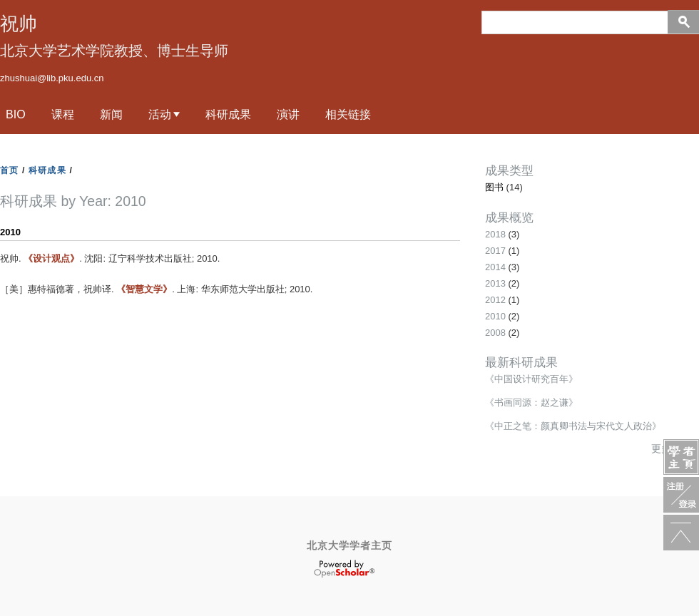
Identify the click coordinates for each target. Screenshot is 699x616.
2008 (495, 333)
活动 (160, 114)
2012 (495, 300)
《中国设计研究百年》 (531, 379)
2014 (495, 267)
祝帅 (19, 24)
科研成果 (228, 114)
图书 (494, 187)
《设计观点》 (51, 258)
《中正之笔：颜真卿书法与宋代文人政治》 (573, 426)
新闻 (111, 114)
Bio (16, 114)
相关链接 (348, 114)
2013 (495, 283)
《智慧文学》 (144, 289)
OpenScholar (344, 569)
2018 (495, 234)
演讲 (288, 114)
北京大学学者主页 (349, 545)
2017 (495, 251)
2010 (495, 316)
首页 (9, 170)
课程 (63, 114)
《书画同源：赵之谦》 (531, 402)
